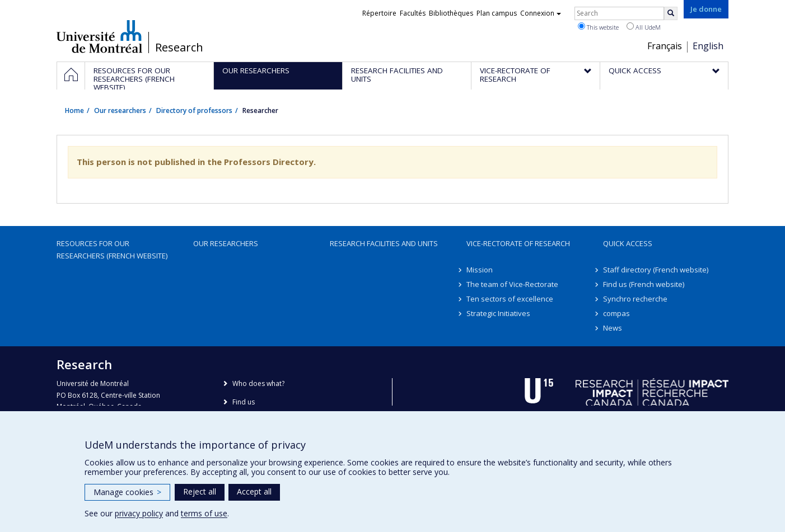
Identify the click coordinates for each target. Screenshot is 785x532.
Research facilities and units (384, 243)
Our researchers (120, 110)
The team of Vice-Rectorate (512, 284)
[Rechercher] (671, 13)
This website (598, 27)
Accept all (254, 491)
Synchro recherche (635, 299)
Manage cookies (127, 492)
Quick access (628, 243)
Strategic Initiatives (498, 313)
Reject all (200, 491)
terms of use (204, 513)
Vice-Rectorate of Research (518, 243)
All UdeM (644, 27)
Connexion (541, 13)
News (613, 328)
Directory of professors (194, 110)
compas (616, 313)
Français (665, 46)
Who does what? (258, 383)
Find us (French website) (644, 284)
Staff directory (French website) (656, 270)
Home (74, 110)
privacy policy (139, 513)
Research (179, 48)
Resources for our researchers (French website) (112, 249)
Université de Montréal (99, 36)
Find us (244, 402)
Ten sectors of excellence (510, 299)
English (708, 46)
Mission (480, 270)
